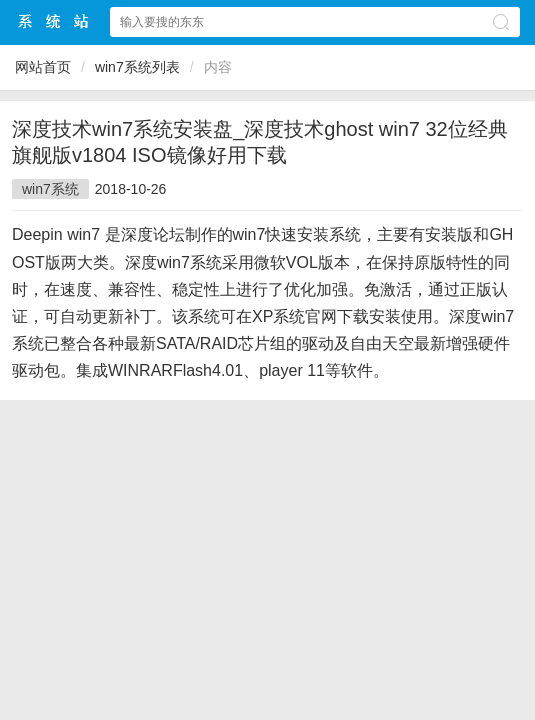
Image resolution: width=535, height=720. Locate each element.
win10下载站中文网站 (54, 21)
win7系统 (50, 189)
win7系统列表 (137, 67)
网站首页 (43, 67)
